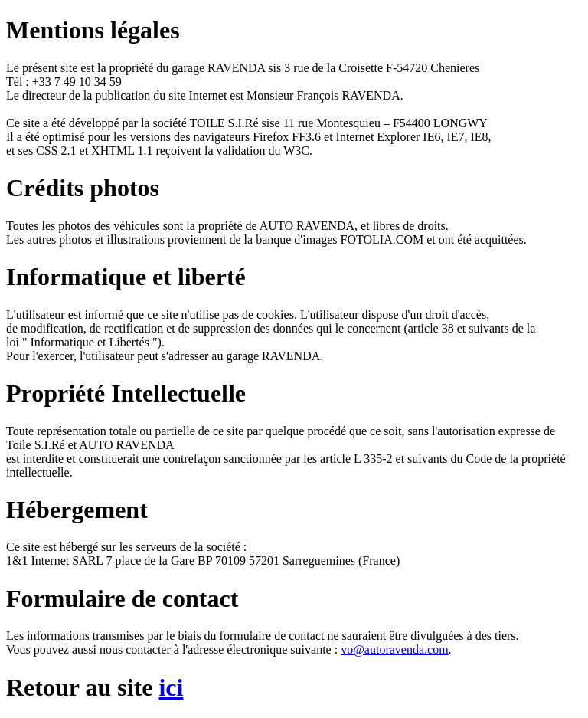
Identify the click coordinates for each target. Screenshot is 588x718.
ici (171, 687)
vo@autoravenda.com (394, 649)
